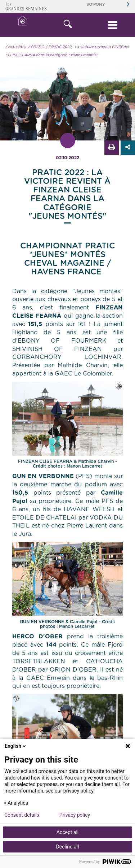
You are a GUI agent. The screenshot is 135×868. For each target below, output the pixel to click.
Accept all (68, 832)
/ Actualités (16, 47)
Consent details (22, 815)
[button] (67, 25)
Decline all (68, 847)
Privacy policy (75, 815)
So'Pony (96, 5)
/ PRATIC (36, 47)
